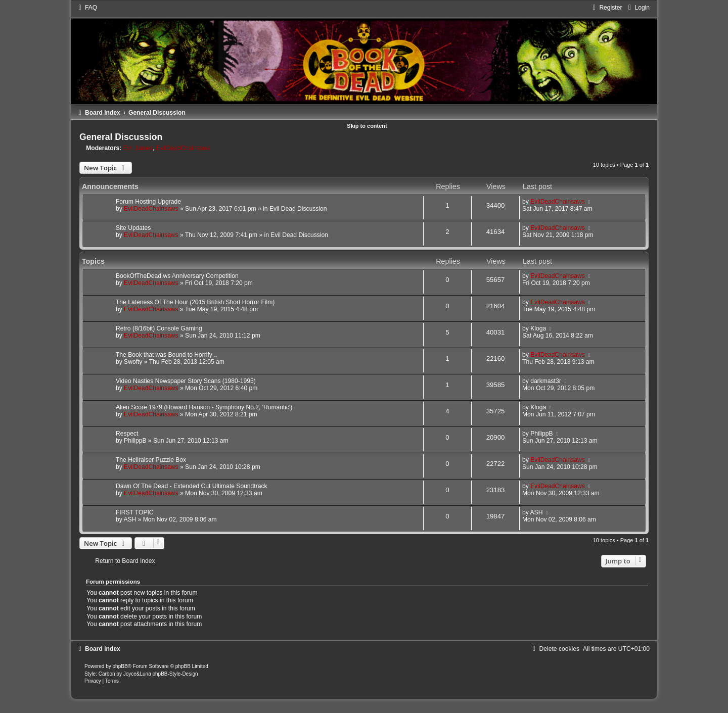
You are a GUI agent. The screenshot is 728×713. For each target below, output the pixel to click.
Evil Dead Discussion (298, 209)
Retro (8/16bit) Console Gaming (159, 328)
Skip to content (367, 126)
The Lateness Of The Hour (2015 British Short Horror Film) (195, 302)
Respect (127, 434)
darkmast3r (546, 381)
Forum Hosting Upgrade (148, 202)
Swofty (133, 362)
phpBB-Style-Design (175, 674)
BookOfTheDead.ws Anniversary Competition (177, 276)
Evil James (138, 148)
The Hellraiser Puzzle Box (151, 460)
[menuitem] (86, 8)
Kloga (538, 328)
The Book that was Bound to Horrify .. (167, 355)
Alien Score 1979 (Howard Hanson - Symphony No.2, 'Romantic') (204, 407)
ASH (130, 519)
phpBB (120, 666)
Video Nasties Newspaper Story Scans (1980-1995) (186, 381)
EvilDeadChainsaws (184, 148)
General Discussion (121, 137)
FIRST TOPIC (135, 512)
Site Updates (133, 228)
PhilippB (135, 441)
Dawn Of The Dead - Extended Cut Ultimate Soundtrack (192, 486)
